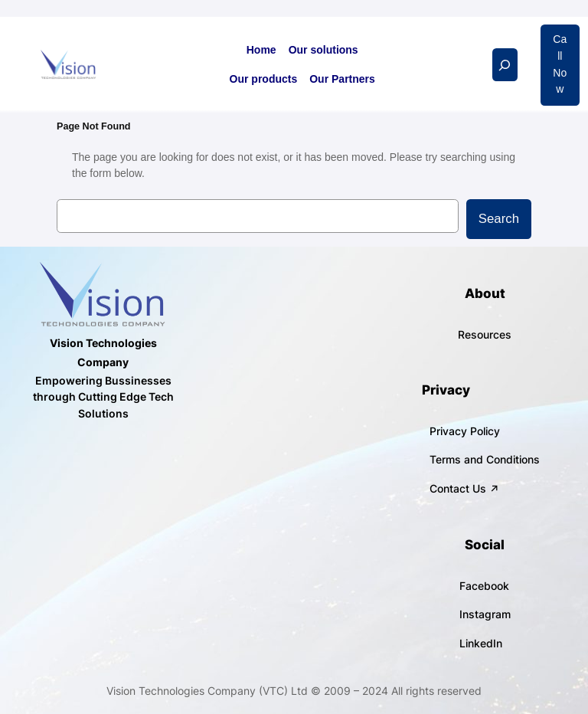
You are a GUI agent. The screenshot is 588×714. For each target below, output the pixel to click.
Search (499, 219)
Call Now (560, 64)
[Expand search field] (505, 65)
